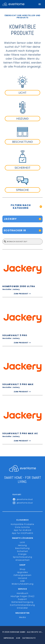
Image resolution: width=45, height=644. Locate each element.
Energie (22, 554)
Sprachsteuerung (23, 557)
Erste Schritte (22, 527)
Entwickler (22, 608)
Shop (22, 569)
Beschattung (22, 548)
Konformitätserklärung (22, 605)
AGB (22, 581)
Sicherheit (23, 551)
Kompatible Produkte (22, 524)
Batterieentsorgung (22, 602)
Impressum (9, 638)
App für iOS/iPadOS (23, 533)
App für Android (23, 530)
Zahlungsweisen (22, 575)
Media (23, 617)
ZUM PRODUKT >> (22, 294)
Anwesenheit (23, 560)
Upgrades (23, 572)
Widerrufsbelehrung (23, 584)
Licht (22, 542)
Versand (22, 578)
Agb (18, 638)
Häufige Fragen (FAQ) (23, 596)
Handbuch (23, 593)
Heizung (22, 545)
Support (22, 599)
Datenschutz (29, 638)
